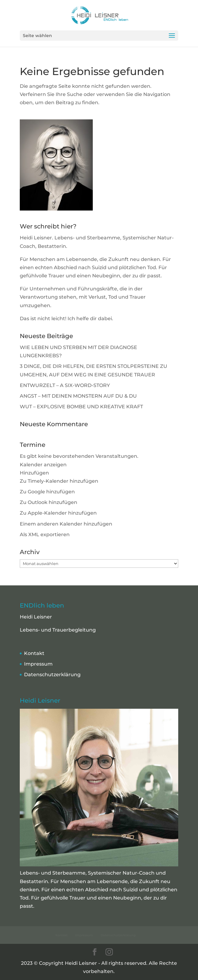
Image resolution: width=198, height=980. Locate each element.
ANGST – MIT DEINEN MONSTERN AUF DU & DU (78, 396)
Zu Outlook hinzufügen (49, 502)
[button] (34, 473)
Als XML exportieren (45, 535)
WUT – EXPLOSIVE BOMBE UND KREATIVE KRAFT (81, 407)
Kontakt (34, 653)
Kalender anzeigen (43, 465)
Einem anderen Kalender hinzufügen (66, 524)
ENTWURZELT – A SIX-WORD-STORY (65, 385)
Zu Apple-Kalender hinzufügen (58, 513)
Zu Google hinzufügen (47, 492)
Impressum (38, 664)
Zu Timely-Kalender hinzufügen (59, 481)
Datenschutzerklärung (52, 675)
